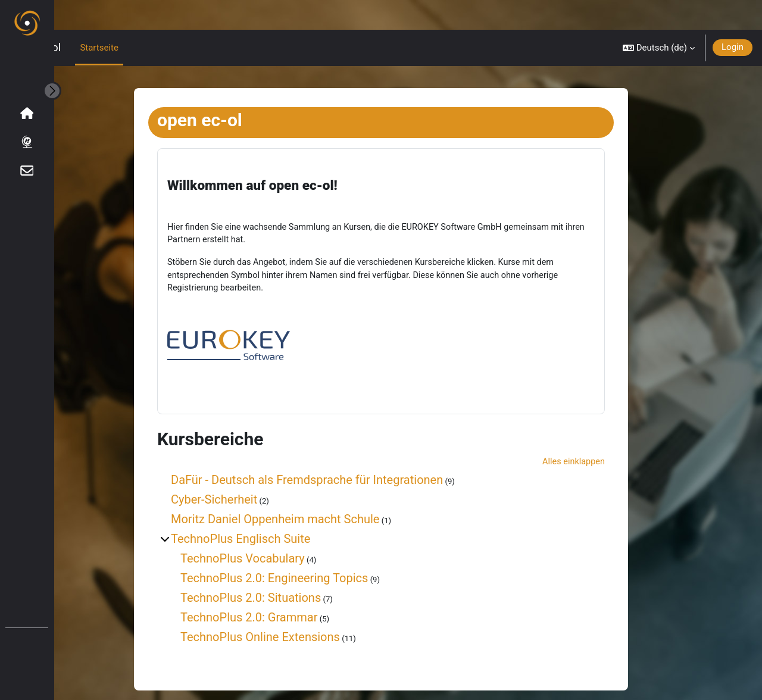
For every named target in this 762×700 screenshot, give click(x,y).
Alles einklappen (599, 442)
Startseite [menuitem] (153, 18)
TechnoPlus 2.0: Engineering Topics (301, 559)
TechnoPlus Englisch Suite (267, 520)
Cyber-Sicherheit (241, 480)
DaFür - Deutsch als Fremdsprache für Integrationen (334, 461)
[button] (659, 18)
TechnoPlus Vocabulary (269, 539)
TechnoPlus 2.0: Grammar (276, 598)
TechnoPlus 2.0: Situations (277, 579)
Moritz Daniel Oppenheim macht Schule (302, 500)
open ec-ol (89, 18)
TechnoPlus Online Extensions (287, 618)
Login (733, 17)
